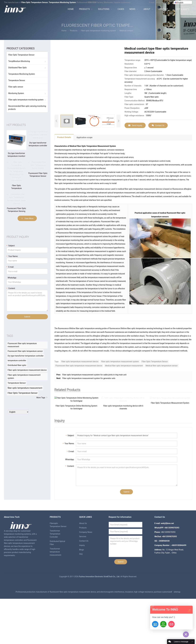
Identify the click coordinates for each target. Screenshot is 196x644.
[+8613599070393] (163, 624)
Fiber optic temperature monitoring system (26, 100)
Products (83, 566)
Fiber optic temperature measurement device (80, 362)
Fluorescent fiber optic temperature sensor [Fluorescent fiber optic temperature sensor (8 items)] (25, 357)
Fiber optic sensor (16, 87)
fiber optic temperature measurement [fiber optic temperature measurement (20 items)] (25, 394)
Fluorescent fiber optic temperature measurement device (79, 366)
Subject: (70, 473)
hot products (16, 125)
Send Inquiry (135, 125)
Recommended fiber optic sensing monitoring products (27, 108)
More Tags (42, 403)
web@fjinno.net (162, 2)
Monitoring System (16, 93)
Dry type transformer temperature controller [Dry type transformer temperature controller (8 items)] (26, 362)
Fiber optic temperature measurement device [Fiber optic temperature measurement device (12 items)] (27, 376)
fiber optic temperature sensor (70, 172)
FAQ (81, 592)
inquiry (82, 583)
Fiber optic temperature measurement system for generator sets (89, 378)
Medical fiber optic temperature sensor (162, 366)
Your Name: (69, 481)
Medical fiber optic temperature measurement (124, 366)
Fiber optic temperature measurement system (120, 362)
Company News (86, 570)
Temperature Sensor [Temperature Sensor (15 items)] (17, 389)
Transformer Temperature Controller (55, 572)
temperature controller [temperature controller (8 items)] (17, 366)
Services (83, 574)
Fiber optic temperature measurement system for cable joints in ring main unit (94, 375)
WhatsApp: (69, 497)
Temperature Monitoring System (22, 74)
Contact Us (158, 125)
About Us (83, 561)
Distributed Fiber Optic (18, 68)
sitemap (177, 630)
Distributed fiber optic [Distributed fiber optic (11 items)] (17, 371)
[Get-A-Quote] (155, 624)
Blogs (82, 588)
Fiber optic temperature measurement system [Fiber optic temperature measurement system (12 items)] (24, 382)
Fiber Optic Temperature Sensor (155, 362)
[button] (190, 610)
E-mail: (70, 489)
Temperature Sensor (17, 80)
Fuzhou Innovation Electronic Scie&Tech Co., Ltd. (100, 614)
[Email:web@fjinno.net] (171, 624)
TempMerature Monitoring (19, 61)
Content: (70, 504)
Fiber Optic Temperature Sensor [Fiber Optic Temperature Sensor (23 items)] (23, 399)
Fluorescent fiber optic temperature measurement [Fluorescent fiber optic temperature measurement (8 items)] (22, 351)
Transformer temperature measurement (55, 590)
